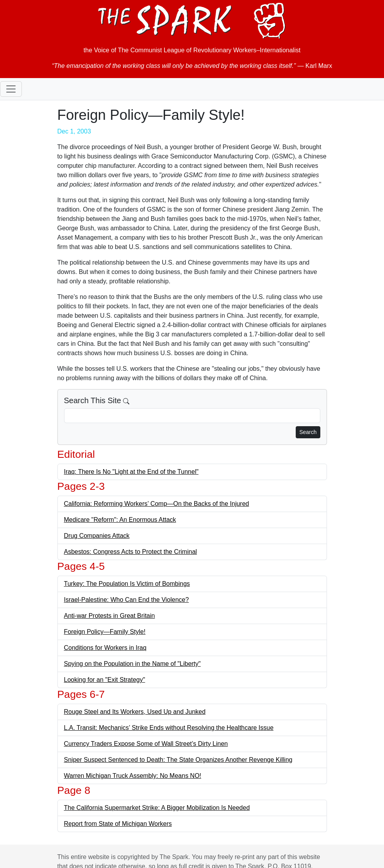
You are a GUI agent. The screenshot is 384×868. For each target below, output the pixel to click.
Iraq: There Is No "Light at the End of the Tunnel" (131, 472)
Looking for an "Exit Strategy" (105, 680)
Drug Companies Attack (97, 536)
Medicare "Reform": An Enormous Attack (120, 520)
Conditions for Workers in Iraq (105, 648)
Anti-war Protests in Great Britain (110, 616)
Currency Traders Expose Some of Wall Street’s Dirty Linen (146, 744)
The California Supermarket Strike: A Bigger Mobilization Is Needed (157, 808)
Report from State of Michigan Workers (118, 824)
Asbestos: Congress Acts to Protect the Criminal (131, 552)
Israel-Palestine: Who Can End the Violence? (127, 600)
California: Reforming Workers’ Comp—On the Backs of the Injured (157, 504)
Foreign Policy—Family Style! (105, 632)
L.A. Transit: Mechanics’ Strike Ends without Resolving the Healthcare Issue (169, 728)
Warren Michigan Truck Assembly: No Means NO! (133, 776)
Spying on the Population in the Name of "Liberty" (132, 664)
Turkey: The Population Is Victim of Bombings (127, 584)
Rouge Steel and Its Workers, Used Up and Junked (135, 712)
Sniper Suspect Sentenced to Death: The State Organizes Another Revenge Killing (178, 760)
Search (308, 432)
